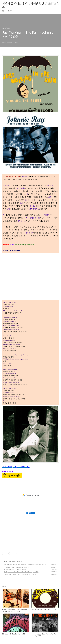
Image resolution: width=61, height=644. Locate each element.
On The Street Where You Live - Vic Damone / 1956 (19, 574)
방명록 (10, 11)
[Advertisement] (30, 495)
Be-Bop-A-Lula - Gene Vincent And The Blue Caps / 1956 (21, 572)
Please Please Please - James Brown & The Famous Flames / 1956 (24, 565)
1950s (6, 561)
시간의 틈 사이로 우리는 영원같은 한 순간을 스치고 (30, 4)
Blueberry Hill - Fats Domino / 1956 (14, 570)
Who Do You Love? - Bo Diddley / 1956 (15, 567)
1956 (10, 561)
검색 (53, 4)
